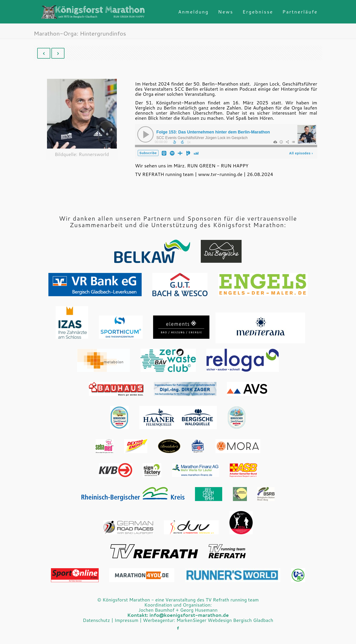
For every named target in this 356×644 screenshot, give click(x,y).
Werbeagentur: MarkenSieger (175, 620)
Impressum (126, 620)
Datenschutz (96, 620)
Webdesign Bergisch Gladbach (241, 620)
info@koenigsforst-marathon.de (189, 615)
